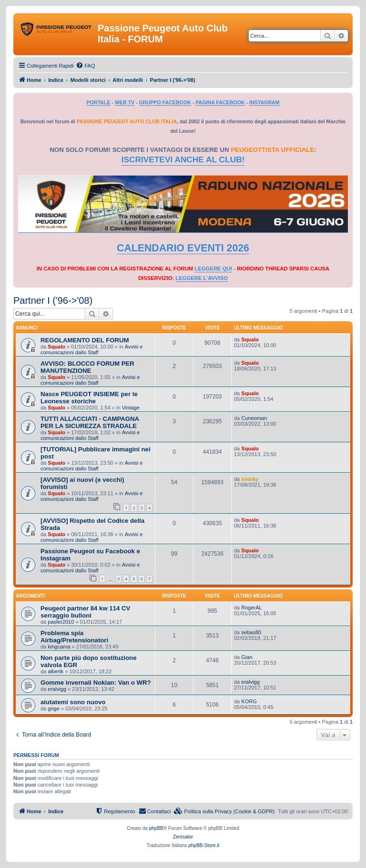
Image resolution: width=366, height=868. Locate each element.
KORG (249, 701)
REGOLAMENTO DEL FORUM (85, 340)
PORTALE (98, 102)
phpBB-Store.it (204, 845)
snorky (250, 479)
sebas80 (251, 632)
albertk (56, 671)
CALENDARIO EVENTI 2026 (183, 248)
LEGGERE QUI (213, 269)
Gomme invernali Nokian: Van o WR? (96, 683)
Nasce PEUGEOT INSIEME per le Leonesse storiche (89, 398)
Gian (247, 657)
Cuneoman (254, 418)
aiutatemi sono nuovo (73, 702)
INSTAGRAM (264, 102)
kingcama (59, 647)
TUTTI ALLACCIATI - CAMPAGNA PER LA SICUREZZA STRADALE (90, 422)
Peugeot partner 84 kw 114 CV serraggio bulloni (85, 612)
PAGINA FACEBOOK (220, 102)
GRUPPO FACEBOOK (165, 102)
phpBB (156, 828)
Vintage (131, 408)
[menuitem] (85, 66)
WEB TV (125, 102)
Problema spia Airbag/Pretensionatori (74, 637)
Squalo (56, 347)
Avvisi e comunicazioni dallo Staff (91, 349)
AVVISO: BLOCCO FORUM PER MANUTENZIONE (87, 367)
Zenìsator (183, 837)
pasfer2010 (61, 622)
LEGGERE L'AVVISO (202, 278)
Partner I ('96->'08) (53, 300)
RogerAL (251, 608)
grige (53, 708)
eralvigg (57, 689)
